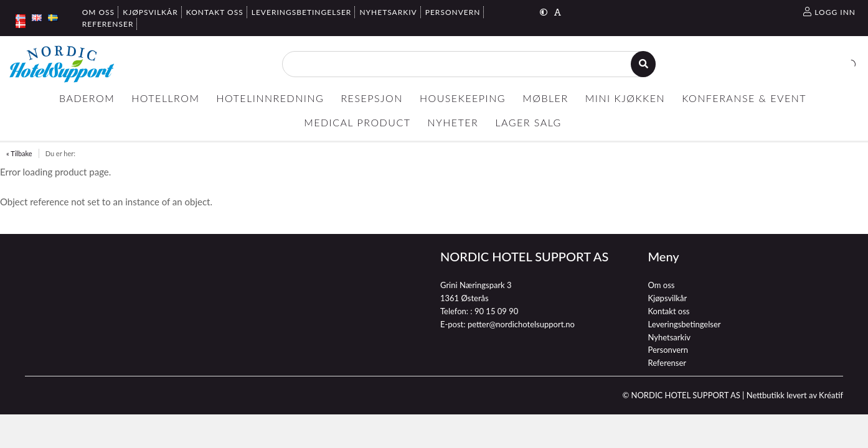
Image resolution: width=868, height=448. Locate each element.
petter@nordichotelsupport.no (521, 324)
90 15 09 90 (496, 311)
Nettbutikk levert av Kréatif (795, 395)
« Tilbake (19, 153)
